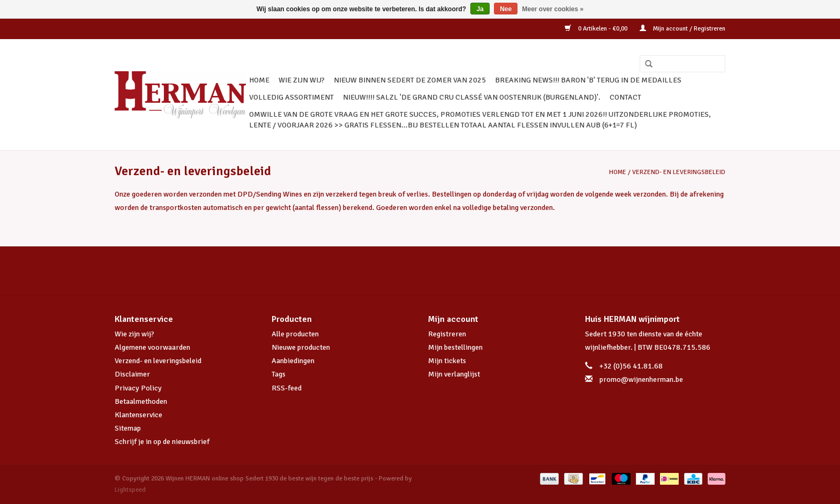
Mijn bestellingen (455, 347)
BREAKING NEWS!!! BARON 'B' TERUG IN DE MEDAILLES (588, 80)
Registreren (447, 334)
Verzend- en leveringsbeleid (679, 172)
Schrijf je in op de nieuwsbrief (162, 442)
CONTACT (625, 97)
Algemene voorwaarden (152, 347)
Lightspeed (130, 490)
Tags (279, 374)
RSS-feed (287, 388)
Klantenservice (138, 415)
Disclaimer (132, 374)
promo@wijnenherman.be (641, 379)
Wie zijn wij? (134, 334)
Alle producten (295, 334)
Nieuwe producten (301, 347)
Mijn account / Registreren (682, 29)
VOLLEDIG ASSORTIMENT (291, 97)
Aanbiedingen (293, 361)
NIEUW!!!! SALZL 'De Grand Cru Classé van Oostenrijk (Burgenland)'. (472, 97)
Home (259, 80)
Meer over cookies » (553, 9)
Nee (506, 9)
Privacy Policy (138, 388)
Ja (480, 9)
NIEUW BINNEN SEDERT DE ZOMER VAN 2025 (410, 80)
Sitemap (128, 428)
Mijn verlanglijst (454, 374)
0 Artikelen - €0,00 (597, 29)
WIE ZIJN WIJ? (302, 80)
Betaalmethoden (141, 401)
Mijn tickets (447, 361)
